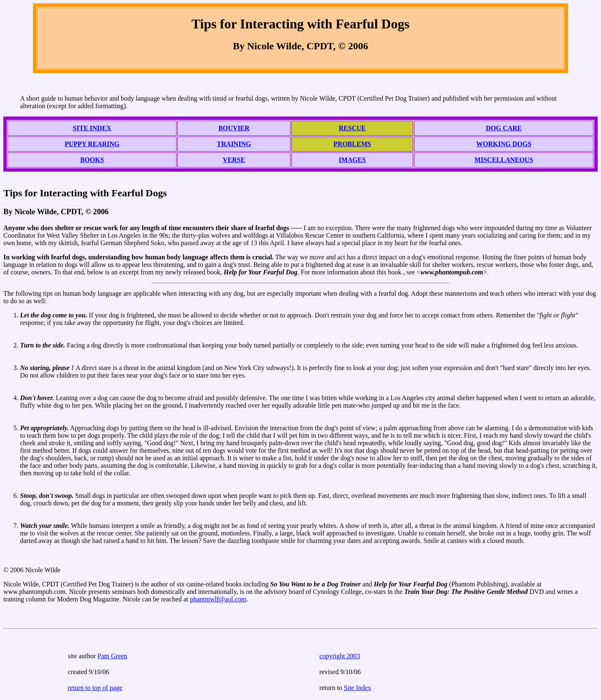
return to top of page (95, 688)
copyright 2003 (340, 656)
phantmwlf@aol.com (218, 599)
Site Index (357, 688)
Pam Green (113, 656)
